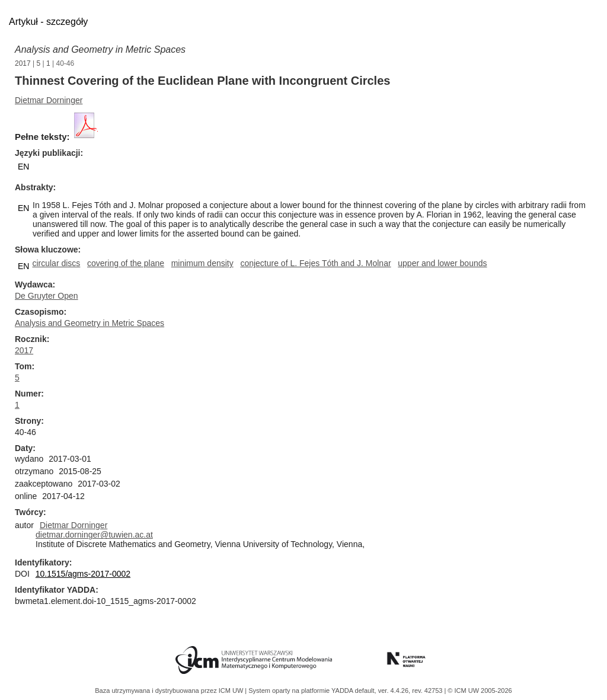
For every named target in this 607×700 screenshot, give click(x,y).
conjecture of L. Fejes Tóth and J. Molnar (315, 263)
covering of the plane (126, 263)
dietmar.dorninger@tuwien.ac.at (94, 535)
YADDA (343, 691)
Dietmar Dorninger (49, 100)
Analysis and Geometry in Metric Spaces (100, 49)
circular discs (56, 263)
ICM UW (232, 691)
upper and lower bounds (442, 263)
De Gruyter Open (47, 296)
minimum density (202, 263)
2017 (23, 63)
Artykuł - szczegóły (48, 22)
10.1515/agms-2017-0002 (83, 574)
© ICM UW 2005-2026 (480, 691)
